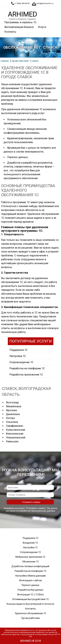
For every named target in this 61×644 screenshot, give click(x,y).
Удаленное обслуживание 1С (30, 613)
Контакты (10, 32)
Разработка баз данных (30, 590)
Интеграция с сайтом (30, 580)
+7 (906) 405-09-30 (22, 3)
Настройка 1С (18, 356)
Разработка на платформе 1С (27, 368)
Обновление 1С (30, 562)
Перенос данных (30, 585)
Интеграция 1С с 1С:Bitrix (30, 595)
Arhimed (22, 14)
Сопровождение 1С (21, 362)
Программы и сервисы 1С (20, 22)
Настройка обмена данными (30, 576)
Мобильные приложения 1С (30, 557)
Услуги (42, 27)
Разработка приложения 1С (26, 375)
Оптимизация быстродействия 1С (30, 599)
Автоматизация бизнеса (19, 27)
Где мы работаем (30, 618)
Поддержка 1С (18, 350)
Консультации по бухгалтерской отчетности (30, 604)
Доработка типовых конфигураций (30, 566)
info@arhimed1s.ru (45, 3)
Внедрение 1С (30, 543)
